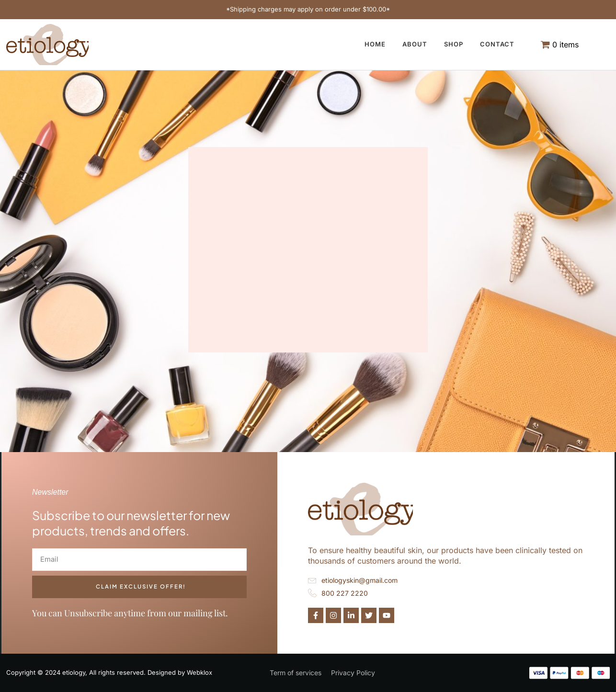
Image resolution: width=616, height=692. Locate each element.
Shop (454, 44)
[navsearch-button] (605, 35)
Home (375, 44)
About (415, 44)
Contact (497, 44)
